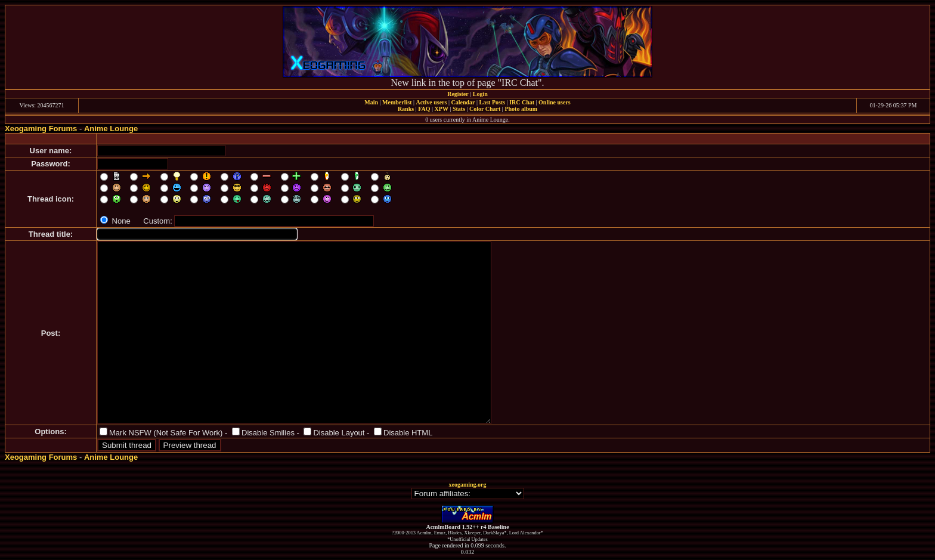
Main (371, 102)
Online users (555, 102)
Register (458, 94)
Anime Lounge (111, 129)
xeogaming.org (467, 485)
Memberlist (397, 102)
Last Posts (492, 102)
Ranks (406, 109)
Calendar (463, 102)
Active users (432, 102)
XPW (442, 109)
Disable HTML (408, 433)
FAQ (424, 109)
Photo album (521, 109)
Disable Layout (339, 433)
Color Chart (485, 109)
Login (480, 94)
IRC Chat (522, 102)
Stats (459, 109)
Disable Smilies (268, 433)
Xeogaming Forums (41, 129)
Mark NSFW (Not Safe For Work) (166, 433)
